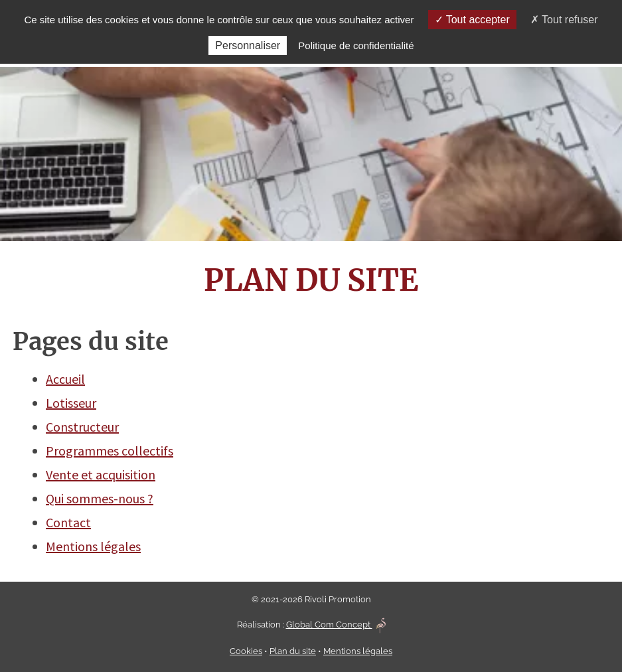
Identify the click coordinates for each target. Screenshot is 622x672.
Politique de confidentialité (356, 45)
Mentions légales (93, 546)
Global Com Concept (336, 625)
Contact (68, 522)
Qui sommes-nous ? (100, 498)
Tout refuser (564, 20)
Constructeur (82, 427)
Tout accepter (472, 20)
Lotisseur (71, 403)
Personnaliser (248, 45)
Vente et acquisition (101, 474)
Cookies (246, 651)
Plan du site (293, 651)
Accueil (65, 379)
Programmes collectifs (110, 451)
